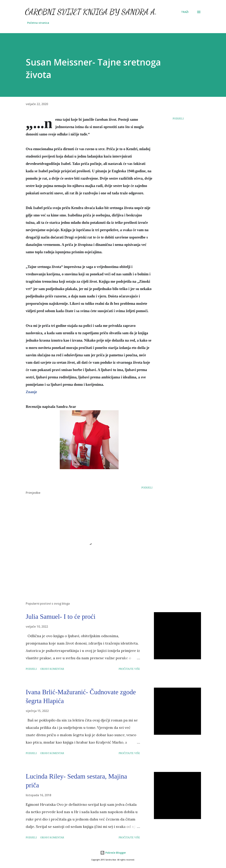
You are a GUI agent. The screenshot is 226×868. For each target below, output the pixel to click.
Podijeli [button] (178, 119)
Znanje (31, 392)
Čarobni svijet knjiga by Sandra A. (91, 12)
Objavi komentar (52, 669)
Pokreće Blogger (113, 853)
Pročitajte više (129, 669)
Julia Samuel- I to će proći (61, 617)
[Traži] (185, 12)
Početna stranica (38, 23)
